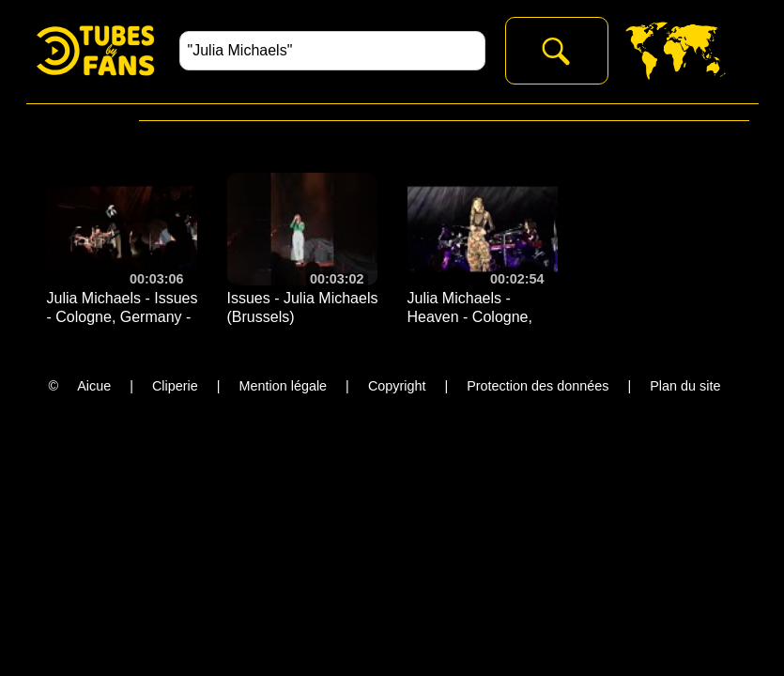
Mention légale (284, 386)
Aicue (94, 386)
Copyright (397, 386)
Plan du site (685, 386)
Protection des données (538, 386)
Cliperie (175, 386)
